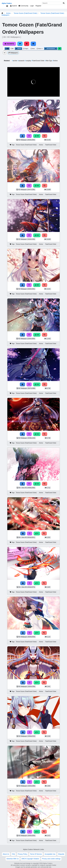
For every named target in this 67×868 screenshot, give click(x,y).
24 (37, 235)
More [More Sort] (40, 49)
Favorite (9, 44)
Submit (13, 6)
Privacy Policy (23, 854)
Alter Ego (49, 61)
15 (37, 434)
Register (38, 6)
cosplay (28, 61)
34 (37, 186)
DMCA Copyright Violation (30, 859)
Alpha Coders (7, 3)
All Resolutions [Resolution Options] (51, 49)
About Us (6, 854)
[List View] (12, 49)
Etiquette (61, 854)
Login (32, 6)
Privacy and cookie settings (51, 859)
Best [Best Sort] (33, 49)
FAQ (13, 854)
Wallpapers (13, 53)
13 (37, 484)
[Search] (64, 3)
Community (23, 6)
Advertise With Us (13, 859)
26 (37, 285)
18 (37, 335)
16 (37, 384)
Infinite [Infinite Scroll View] (18, 49)
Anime (8, 13)
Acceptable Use (50, 854)
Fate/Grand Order (38, 61)
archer (15, 61)
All (5, 53)
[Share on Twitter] (20, 44)
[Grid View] (7, 49)
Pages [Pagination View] (26, 49)
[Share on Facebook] (33, 44)
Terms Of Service (36, 854)
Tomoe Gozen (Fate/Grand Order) (26, 13)
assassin (21, 61)
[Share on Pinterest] (27, 44)
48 (37, 136)
